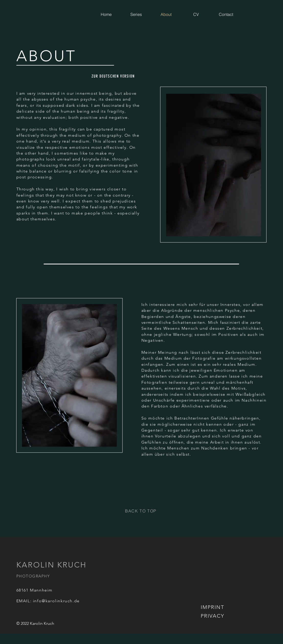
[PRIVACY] (213, 616)
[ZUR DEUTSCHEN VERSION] (114, 76)
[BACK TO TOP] (141, 511)
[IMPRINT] (213, 607)
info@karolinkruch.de (56, 601)
